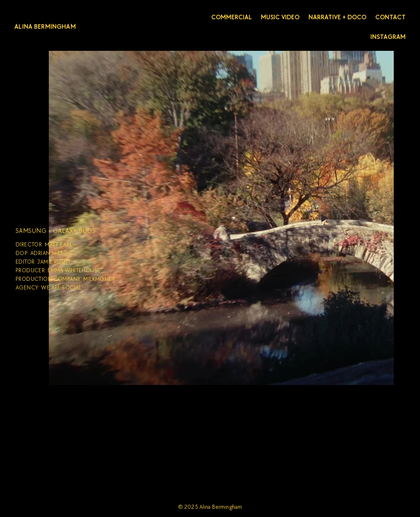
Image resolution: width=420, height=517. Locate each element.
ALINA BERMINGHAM (45, 27)
